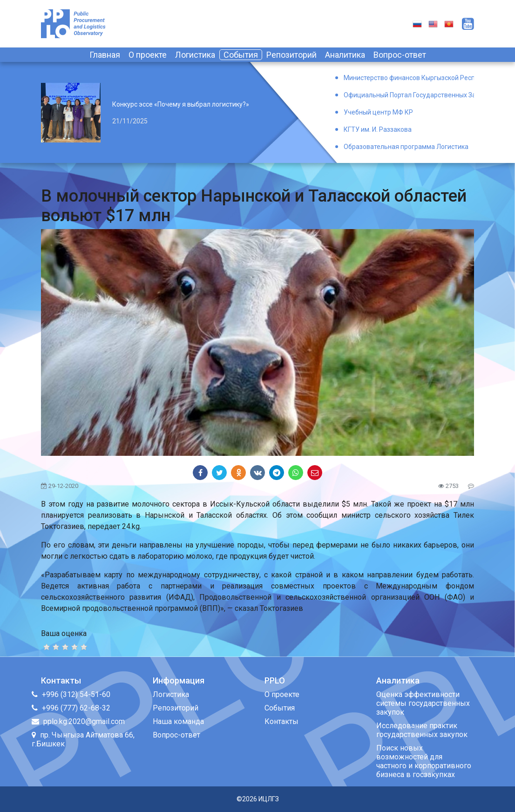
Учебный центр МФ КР (378, 112)
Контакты (281, 721)
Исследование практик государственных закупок (422, 730)
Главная (105, 55)
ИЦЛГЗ (269, 799)
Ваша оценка (64, 633)
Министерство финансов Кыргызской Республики (409, 78)
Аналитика (345, 55)
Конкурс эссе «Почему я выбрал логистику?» (181, 104)
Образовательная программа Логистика (406, 147)
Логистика (195, 55)
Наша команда (178, 721)
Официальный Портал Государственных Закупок (409, 95)
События (241, 55)
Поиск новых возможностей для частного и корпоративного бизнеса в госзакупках (424, 761)
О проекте (148, 55)
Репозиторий (291, 55)
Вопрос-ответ (400, 55)
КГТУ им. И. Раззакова (378, 129)
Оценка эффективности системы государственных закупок (423, 703)
